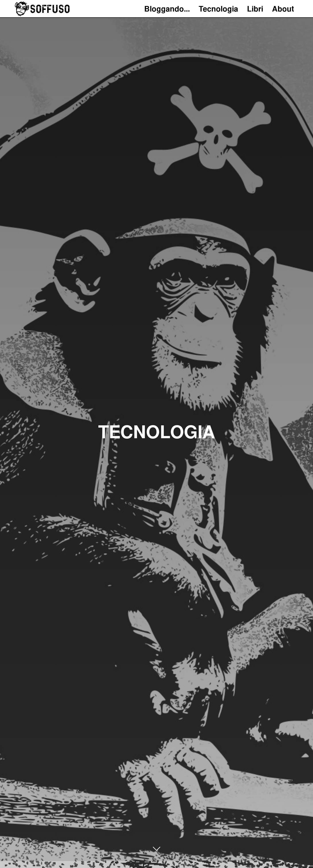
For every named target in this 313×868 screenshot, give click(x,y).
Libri (255, 9)
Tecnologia (218, 9)
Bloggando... (167, 9)
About (283, 9)
